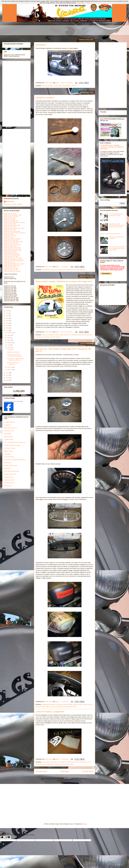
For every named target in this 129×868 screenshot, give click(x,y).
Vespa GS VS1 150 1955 (11, 217)
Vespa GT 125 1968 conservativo (13, 242)
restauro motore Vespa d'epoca (82, 704)
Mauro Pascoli (8, 486)
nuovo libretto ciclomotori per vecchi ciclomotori (71, 762)
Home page (65, 771)
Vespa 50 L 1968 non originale (12, 239)
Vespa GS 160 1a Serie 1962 (12, 248)
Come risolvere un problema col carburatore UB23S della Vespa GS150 (117, 248)
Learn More (81, 3)
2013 (7, 328)
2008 (7, 380)
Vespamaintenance (9, 480)
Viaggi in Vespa (8, 451)
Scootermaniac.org (9, 483)
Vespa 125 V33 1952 (10, 218)
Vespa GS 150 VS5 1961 (11, 243)
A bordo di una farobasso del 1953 (110, 234)
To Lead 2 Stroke (9, 440)
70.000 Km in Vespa (10, 448)
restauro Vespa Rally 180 (58, 707)
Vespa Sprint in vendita (69, 86)
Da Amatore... (41, 45)
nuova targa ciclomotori (49, 762)
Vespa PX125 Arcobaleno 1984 (13, 215)
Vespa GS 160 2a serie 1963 (12, 231)
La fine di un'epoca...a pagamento (50, 712)
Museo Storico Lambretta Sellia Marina (15, 460)
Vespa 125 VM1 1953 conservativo (14, 261)
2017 (7, 318)
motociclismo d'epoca (77, 335)
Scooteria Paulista (9, 457)
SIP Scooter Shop (9, 431)
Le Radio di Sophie (9, 422)
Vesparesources (8, 437)
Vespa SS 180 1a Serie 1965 (12, 245)
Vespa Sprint (58, 86)
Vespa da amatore (47, 86)
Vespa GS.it (7, 468)
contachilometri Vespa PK (50, 270)
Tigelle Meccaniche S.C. (11, 428)
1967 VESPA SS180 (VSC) (12, 471)
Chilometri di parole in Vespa (12, 445)
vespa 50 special (55, 337)
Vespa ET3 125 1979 (10, 214)
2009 (7, 378)
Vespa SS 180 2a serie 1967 (12, 225)
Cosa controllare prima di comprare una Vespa (116, 215)
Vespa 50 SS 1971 (9, 262)
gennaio (10, 370)
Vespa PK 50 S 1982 (10, 230)
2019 (7, 313)
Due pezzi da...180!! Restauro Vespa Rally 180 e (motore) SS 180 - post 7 (117, 225)
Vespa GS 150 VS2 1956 (11, 254)
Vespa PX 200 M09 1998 (11, 221)
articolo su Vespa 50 (48, 335)
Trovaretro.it (7, 425)
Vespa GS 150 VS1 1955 (11, 256)
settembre (10, 333)
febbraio (10, 367)
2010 (7, 375)
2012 (7, 331)
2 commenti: (65, 702)
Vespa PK (83, 270)
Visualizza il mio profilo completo (13, 204)
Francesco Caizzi (8, 401)
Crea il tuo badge (18, 401)
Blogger (85, 824)
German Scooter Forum (11, 466)
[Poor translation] (8, 837)
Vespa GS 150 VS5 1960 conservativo (15, 233)
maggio (10, 343)
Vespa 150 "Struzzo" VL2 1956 (13, 258)
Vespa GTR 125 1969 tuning (12, 255)
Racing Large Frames (10, 474)
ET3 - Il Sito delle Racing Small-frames (15, 442)
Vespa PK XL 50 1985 (10, 224)
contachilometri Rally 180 (49, 704)
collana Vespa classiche (62, 335)
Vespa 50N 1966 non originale (12, 271)
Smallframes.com (9, 477)
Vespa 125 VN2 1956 (10, 236)
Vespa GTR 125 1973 (10, 227)
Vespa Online (8, 434)
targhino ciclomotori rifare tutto (64, 764)
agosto (9, 335)
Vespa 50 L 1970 (9, 237)
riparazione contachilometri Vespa (69, 270)
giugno (9, 340)
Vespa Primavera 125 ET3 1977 (13, 251)
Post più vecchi (88, 771)
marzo (9, 348)
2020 (7, 311)
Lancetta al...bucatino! (45, 98)
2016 (7, 321)
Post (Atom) (68, 778)
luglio (9, 338)
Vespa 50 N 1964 (9, 234)
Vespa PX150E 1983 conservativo (13, 259)
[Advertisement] (55, 30)
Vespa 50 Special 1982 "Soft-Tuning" (14, 228)
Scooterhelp (7, 463)
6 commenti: (65, 267)
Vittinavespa (7, 454)
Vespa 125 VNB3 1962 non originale (14, 264)
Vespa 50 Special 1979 (10, 246)
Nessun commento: (67, 83)
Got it (88, 3)
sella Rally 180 (71, 707)
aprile (9, 345)
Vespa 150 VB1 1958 (10, 267)
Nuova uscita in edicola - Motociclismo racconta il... (15, 355)
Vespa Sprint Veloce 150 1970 (12, 249)
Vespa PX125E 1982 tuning (12, 265)
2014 (7, 326)
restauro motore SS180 (65, 704)
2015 (7, 323)
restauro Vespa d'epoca (43, 707)
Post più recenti (41, 771)
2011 (7, 373)
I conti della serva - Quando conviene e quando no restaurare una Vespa (112, 147)
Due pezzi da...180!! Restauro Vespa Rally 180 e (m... (15, 359)
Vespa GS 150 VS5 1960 (11, 240)
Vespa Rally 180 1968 (10, 252)
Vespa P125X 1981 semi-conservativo (15, 222)
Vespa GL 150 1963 (10, 220)
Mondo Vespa (10, 202)
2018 (7, 316)
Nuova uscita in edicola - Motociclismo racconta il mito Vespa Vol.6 (64, 281)
